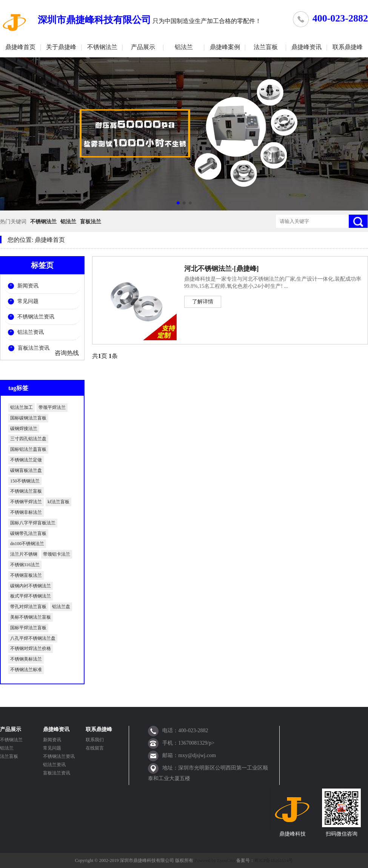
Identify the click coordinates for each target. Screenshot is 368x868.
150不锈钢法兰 (25, 481)
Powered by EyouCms (214, 860)
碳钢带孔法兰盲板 (28, 533)
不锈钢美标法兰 (26, 659)
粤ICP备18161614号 (274, 860)
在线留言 (95, 748)
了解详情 (203, 302)
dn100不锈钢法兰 (27, 544)
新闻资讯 (28, 286)
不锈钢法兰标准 (26, 670)
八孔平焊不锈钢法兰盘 (33, 638)
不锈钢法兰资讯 (36, 317)
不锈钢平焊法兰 (26, 502)
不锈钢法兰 (102, 47)
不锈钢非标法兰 (26, 512)
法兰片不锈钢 (24, 554)
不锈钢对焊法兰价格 (31, 648)
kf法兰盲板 (59, 502)
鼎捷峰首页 (20, 47)
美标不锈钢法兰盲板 (31, 617)
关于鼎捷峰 (61, 47)
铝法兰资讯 (31, 332)
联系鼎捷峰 (348, 47)
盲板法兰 (91, 222)
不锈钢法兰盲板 (26, 491)
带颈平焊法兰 (52, 407)
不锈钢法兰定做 (26, 460)
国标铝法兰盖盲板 (28, 449)
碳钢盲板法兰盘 (26, 470)
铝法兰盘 (61, 607)
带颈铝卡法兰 (57, 554)
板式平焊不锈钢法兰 (31, 596)
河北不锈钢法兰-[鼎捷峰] (222, 269)
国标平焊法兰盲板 (28, 628)
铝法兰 (184, 47)
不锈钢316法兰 (25, 565)
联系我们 (95, 740)
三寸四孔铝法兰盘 (28, 439)
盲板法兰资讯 (34, 348)
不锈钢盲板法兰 (26, 575)
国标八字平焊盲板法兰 (33, 523)
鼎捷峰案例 (225, 47)
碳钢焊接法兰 (24, 429)
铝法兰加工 (22, 407)
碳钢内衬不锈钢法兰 (31, 586)
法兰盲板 (266, 47)
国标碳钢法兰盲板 (28, 418)
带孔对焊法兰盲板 (28, 607)
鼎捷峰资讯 (306, 47)
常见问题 (28, 301)
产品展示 (143, 47)
